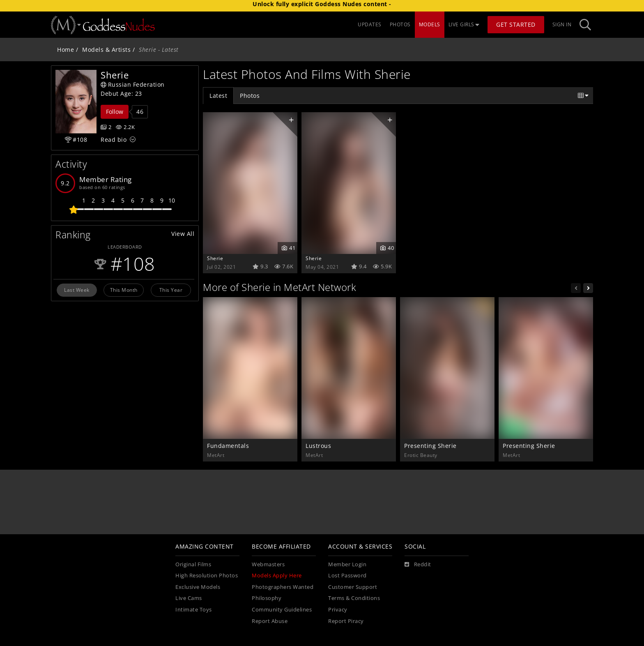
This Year (171, 290)
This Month (124, 290)
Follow (115, 112)
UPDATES (370, 24)
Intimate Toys (194, 610)
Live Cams (189, 598)
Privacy (338, 610)
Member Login (347, 564)
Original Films (193, 564)
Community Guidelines (282, 610)
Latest (218, 96)
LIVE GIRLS (464, 24)
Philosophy (267, 598)
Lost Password (347, 576)
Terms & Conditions (354, 598)
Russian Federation (133, 84)
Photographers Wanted (283, 587)
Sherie (215, 258)
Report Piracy (346, 621)
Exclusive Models (198, 587)
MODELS (430, 24)
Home (66, 50)
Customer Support (353, 587)
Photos (250, 96)
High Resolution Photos (207, 576)
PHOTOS (400, 24)
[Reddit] (418, 565)
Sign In (562, 24)
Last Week (77, 290)
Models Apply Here (277, 576)
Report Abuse (270, 621)
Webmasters (268, 564)
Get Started (516, 24)
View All (183, 234)
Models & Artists (106, 50)
